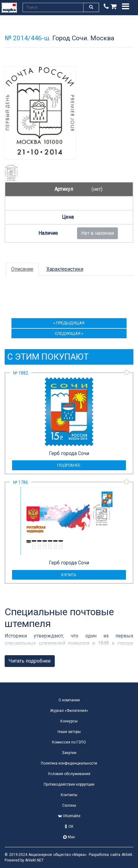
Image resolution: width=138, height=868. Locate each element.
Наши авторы (69, 732)
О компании (69, 700)
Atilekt (127, 855)
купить (69, 575)
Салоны (69, 805)
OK (69, 826)
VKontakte (69, 816)
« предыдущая (69, 323)
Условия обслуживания (69, 774)
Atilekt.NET (34, 860)
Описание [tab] (22, 269)
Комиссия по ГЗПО (69, 742)
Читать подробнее (30, 661)
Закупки (69, 753)
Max (69, 837)
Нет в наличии (97, 233)
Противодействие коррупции (69, 784)
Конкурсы (69, 721)
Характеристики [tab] (65, 269)
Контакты (69, 795)
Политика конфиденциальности (69, 763)
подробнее (69, 465)
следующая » (69, 333)
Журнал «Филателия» (69, 711)
